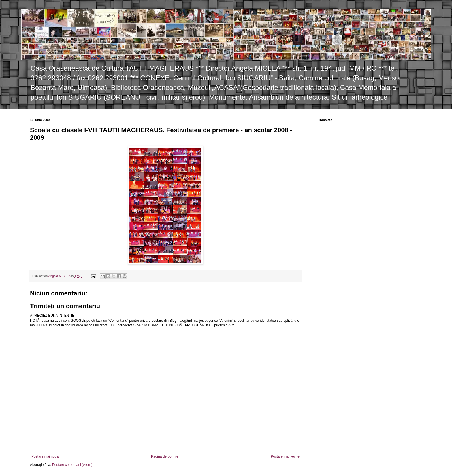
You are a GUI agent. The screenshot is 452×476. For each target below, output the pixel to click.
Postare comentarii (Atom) (72, 465)
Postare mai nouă (45, 456)
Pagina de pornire (165, 456)
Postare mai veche (285, 456)
